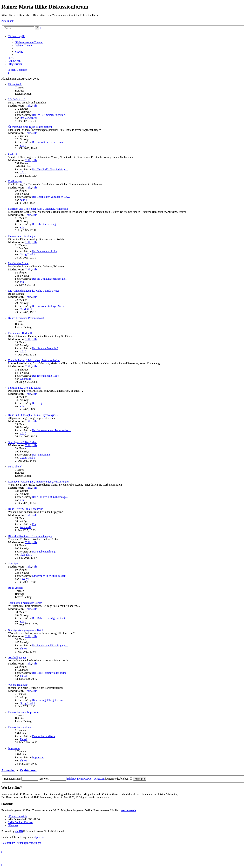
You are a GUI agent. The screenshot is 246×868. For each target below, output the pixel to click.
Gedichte (13, 154)
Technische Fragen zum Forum (25, 603)
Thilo (28, 106)
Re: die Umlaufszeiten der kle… (50, 279)
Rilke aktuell (15, 467)
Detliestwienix (28, 118)
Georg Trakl (26, 254)
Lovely (24, 579)
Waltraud (25, 379)
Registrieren (28, 770)
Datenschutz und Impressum (24, 712)
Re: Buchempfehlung (44, 552)
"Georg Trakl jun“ (18, 685)
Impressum (14, 748)
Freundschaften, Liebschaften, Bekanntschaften (34, 360)
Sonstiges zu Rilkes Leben (23, 442)
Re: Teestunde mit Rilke (45, 376)
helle (22, 200)
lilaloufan (25, 555)
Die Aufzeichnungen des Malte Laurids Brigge (34, 291)
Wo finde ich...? (17, 99)
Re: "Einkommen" (42, 455)
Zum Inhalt (8, 21)
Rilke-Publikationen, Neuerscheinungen (30, 536)
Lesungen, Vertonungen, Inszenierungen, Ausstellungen (39, 482)
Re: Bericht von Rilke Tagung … (50, 645)
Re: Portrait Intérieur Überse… (49, 142)
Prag (35, 524)
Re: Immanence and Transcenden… (52, 430)
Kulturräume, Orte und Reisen (25, 388)
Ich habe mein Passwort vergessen (86, 779)
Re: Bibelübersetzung (44, 224)
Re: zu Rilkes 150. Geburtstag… (50, 497)
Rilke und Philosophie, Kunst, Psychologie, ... (33, 415)
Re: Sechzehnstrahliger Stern (48, 306)
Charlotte (25, 309)
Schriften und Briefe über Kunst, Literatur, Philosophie (38, 209)
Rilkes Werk (15, 84)
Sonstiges (13, 563)
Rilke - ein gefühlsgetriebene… (49, 700)
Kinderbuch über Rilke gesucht (49, 576)
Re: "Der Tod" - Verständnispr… (50, 169)
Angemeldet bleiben (119, 779)
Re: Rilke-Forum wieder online (49, 673)
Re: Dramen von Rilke (44, 251)
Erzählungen (15, 181)
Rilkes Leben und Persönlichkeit (26, 318)
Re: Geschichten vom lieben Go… (51, 197)
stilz (35, 106)
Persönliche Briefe (18, 263)
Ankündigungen (17, 657)
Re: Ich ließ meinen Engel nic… (50, 115)
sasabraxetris (129, 810)
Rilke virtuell (15, 588)
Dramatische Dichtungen (22, 236)
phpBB (19, 831)
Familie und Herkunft (20, 333)
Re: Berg (37, 403)
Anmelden (8, 770)
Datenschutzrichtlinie (20, 727)
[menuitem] (29, 42)
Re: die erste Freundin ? (45, 348)
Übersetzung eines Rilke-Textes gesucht (30, 127)
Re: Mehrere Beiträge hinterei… (50, 618)
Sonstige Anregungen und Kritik (26, 630)
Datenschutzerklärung (44, 736)
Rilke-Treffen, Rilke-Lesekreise (26, 509)
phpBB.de (39, 837)
